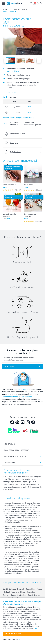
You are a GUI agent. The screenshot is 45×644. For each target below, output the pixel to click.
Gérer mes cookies (12, 639)
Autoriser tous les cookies (13, 634)
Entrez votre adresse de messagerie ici (19, 357)
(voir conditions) (13, 71)
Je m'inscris (9, 367)
